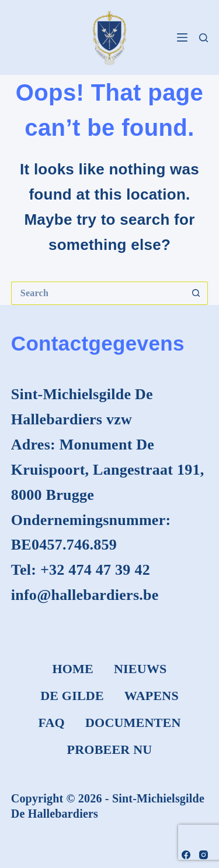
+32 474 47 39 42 (95, 570)
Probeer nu (110, 749)
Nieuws (140, 669)
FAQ (51, 723)
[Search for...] (98, 293)
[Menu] (182, 37)
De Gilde (72, 696)
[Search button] (196, 293)
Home (73, 669)
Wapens (152, 696)
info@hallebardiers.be (85, 595)
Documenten (133, 723)
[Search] (204, 38)
